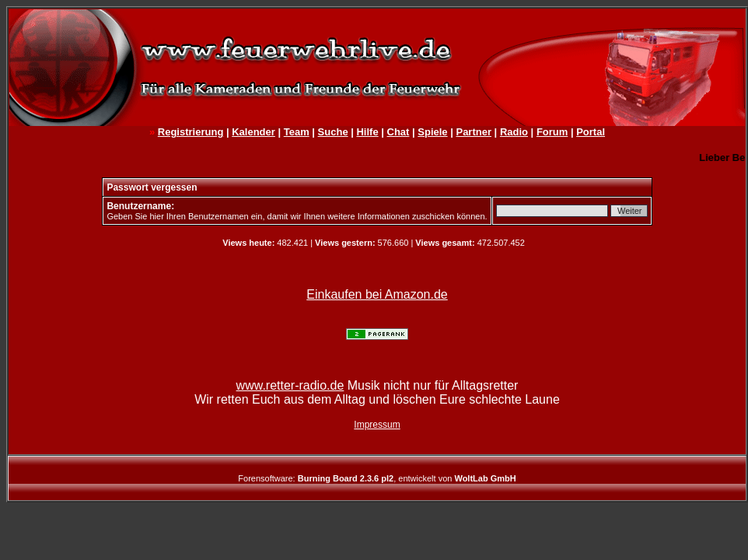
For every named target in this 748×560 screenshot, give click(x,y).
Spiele (432, 132)
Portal (591, 132)
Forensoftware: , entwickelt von (377, 478)
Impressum (377, 425)
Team (297, 132)
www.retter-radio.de (290, 385)
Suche (333, 132)
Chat (398, 132)
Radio (514, 132)
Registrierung (191, 132)
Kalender (253, 132)
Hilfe (367, 132)
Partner (474, 132)
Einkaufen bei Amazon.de (377, 294)
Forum (552, 132)
